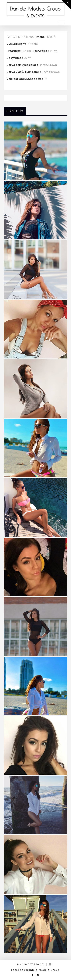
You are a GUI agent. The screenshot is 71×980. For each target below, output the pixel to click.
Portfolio (15, 111)
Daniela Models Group (43, 970)
